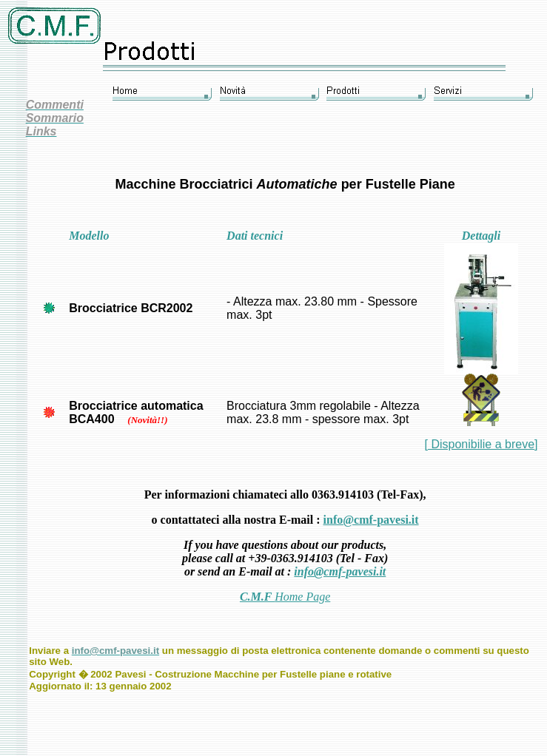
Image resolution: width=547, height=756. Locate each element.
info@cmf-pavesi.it (371, 520)
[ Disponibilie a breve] (481, 444)
